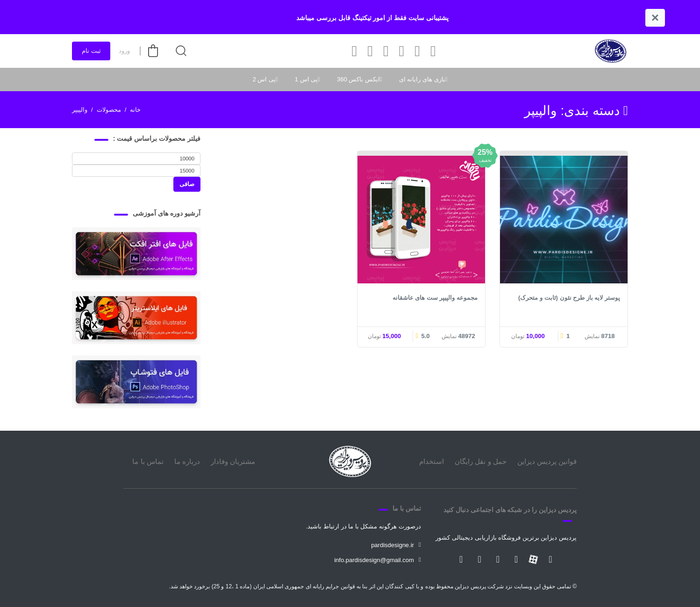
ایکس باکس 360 (358, 79)
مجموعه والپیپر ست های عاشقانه (435, 298)
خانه (135, 110)
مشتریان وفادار (233, 461)
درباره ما (187, 461)
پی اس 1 (306, 79)
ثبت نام (91, 51)
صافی (187, 184)
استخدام (432, 461)
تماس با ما (148, 461)
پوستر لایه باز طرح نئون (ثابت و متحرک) (569, 298)
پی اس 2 (264, 79)
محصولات (109, 110)
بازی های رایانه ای (422, 79)
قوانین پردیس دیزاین (547, 461)
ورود (125, 51)
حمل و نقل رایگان (481, 461)
